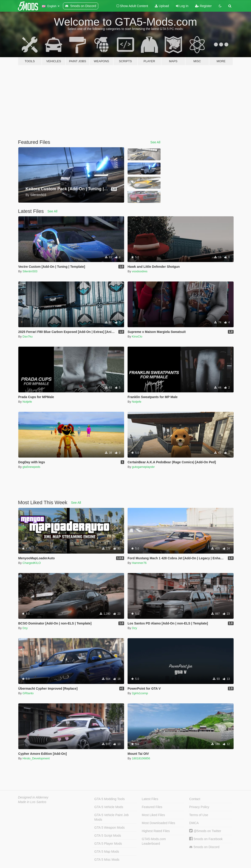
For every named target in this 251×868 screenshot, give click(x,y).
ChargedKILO (32, 563)
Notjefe (27, 402)
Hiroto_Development (36, 758)
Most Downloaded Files (158, 823)
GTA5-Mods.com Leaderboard (154, 841)
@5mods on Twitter (205, 831)
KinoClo (137, 336)
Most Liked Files (153, 815)
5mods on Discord (204, 847)
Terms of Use (199, 815)
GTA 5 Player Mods (108, 844)
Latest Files (150, 799)
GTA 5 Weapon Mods (110, 828)
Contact (195, 799)
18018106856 (141, 758)
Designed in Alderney (33, 797)
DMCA (194, 823)
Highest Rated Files (156, 831)
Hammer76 (139, 563)
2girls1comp (140, 693)
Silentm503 (30, 271)
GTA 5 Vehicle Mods (109, 807)
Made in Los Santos (32, 802)
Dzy (25, 628)
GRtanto (28, 693)
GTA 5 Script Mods (108, 836)
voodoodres (140, 271)
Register (203, 6)
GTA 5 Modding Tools (110, 799)
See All (156, 142)
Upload (162, 6)
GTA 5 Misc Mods (107, 860)
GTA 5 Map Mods (107, 852)
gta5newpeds (31, 467)
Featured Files (152, 807)
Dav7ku (27, 336)
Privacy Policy (199, 807)
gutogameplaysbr (143, 467)
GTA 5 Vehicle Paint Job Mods (112, 817)
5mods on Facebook (206, 839)
